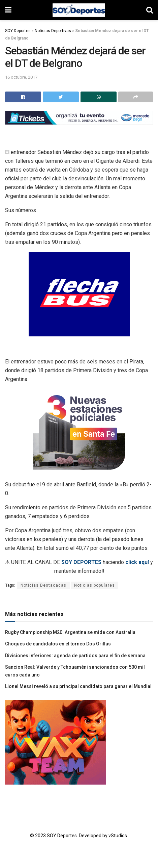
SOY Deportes (18, 31)
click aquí (137, 562)
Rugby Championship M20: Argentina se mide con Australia (70, 632)
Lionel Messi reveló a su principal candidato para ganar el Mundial (78, 686)
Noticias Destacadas (43, 585)
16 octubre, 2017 (21, 77)
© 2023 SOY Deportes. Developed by (69, 836)
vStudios (118, 836)
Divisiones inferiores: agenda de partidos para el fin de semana (75, 656)
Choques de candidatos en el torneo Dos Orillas (58, 644)
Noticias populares (94, 585)
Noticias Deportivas (53, 31)
